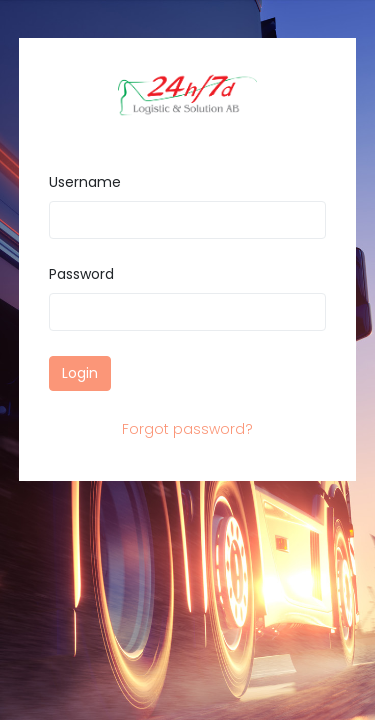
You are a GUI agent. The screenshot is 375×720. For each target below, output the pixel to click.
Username (85, 182)
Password (81, 274)
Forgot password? (187, 429)
